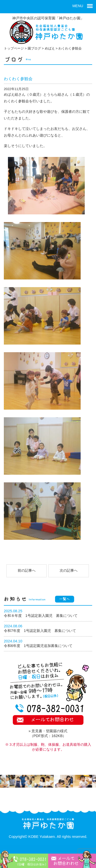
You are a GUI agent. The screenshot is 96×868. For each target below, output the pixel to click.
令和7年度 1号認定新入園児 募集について (40, 631)
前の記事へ (27, 570)
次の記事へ (69, 570)
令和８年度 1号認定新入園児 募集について (41, 616)
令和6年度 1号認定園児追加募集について (38, 646)
